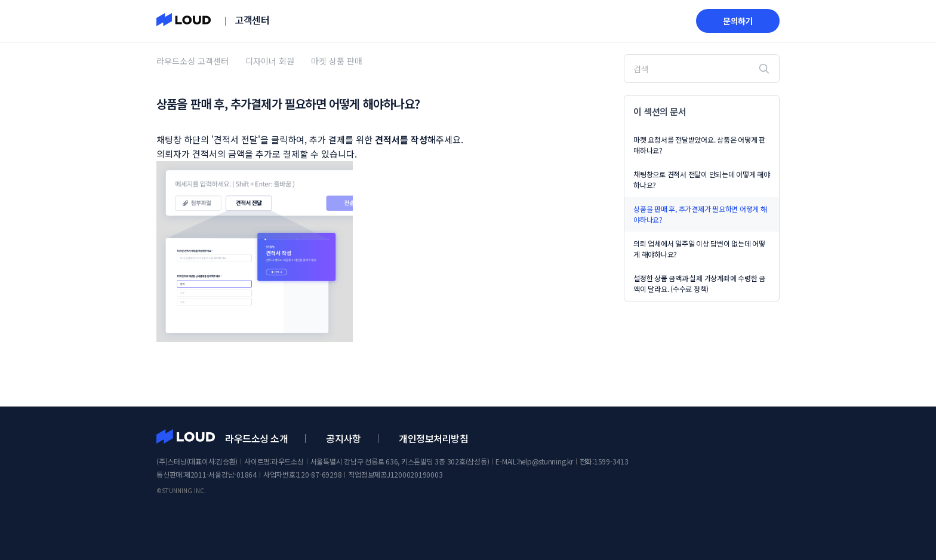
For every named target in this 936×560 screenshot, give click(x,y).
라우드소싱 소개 (256, 438)
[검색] (702, 69)
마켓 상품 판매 (337, 61)
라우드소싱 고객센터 (193, 61)
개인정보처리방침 (433, 438)
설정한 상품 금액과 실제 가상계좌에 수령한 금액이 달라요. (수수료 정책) (699, 283)
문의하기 (738, 21)
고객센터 (252, 20)
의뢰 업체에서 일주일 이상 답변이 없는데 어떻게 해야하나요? (699, 249)
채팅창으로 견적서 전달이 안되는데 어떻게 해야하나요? (702, 179)
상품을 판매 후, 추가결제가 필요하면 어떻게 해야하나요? (700, 214)
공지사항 (343, 438)
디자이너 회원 (270, 61)
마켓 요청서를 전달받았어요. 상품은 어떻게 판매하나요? (699, 145)
